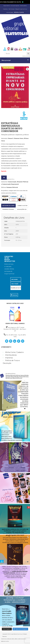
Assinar (14, 295)
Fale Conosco (11, 9)
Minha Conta (19, 12)
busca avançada (26, 56)
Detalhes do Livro (8, 206)
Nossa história (7, 6)
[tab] (8, 206)
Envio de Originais (15, 6)
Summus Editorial (12, 187)
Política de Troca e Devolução (11, 362)
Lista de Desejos (10, 12)
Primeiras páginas (8, 209)
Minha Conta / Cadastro (14, 352)
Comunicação (12, 182)
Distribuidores (23, 6)
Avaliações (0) (22, 209)
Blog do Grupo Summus (21, 9)
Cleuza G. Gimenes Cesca (16, 138)
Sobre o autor (22, 206)
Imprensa (5, 9)
